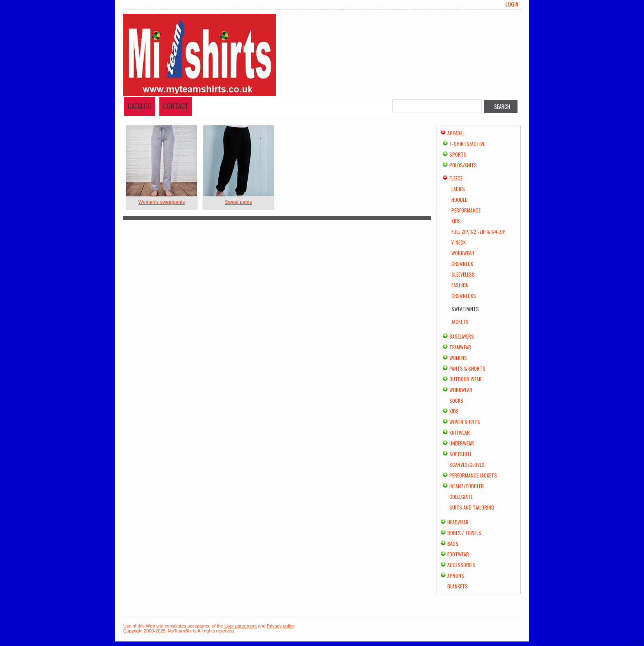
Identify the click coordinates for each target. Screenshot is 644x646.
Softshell (461, 454)
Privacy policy (281, 626)
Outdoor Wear (466, 379)
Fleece (456, 178)
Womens (458, 358)
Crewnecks (464, 296)
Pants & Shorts (467, 368)
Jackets (460, 322)
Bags (453, 543)
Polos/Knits (463, 165)
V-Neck (459, 242)
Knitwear (460, 433)
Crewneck (462, 264)
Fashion (460, 285)
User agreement (240, 626)
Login (512, 4)
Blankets (458, 586)
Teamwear (460, 347)
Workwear (463, 253)
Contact (176, 106)
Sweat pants (238, 202)
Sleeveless (463, 274)
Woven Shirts (465, 422)
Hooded (460, 200)
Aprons (456, 576)
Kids (456, 221)
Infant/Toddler (467, 486)
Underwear (462, 443)
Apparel (456, 133)
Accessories (461, 565)
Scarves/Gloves (467, 465)
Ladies (458, 189)
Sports (458, 154)
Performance (466, 210)
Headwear (458, 522)
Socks (456, 400)
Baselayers (462, 336)
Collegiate (461, 497)
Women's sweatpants (162, 202)
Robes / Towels (464, 533)
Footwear (458, 554)
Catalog (140, 106)
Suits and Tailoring (472, 507)
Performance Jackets (473, 475)
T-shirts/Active (467, 144)
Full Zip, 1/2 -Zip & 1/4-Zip (478, 232)
